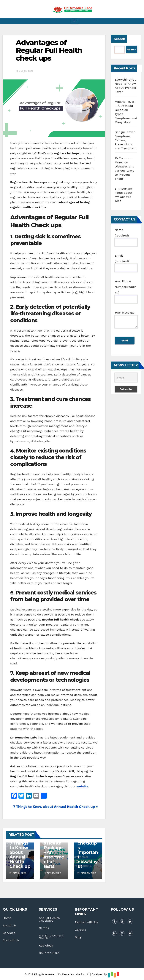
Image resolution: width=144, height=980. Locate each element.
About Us (10, 925)
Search (120, 39)
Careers (81, 930)
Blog (78, 937)
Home (7, 918)
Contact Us (11, 940)
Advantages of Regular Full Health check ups (49, 50)
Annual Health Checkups (49, 919)
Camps (44, 928)
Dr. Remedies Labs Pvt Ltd (74, 974)
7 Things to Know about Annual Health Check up (55, 807)
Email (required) (126, 262)
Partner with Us (86, 922)
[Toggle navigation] (75, 21)
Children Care (49, 953)
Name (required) (126, 236)
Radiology (46, 945)
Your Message (126, 322)
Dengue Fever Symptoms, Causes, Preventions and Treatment (126, 140)
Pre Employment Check (51, 937)
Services (9, 933)
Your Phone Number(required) (126, 290)
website (82, 786)
